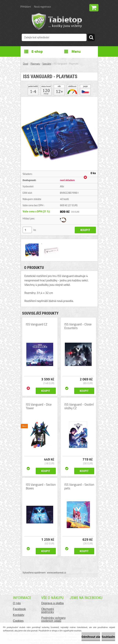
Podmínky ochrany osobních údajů (53, 619)
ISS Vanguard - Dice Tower (39, 406)
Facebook (19, 609)
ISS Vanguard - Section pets (79, 486)
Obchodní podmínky (48, 611)
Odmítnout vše (91, 637)
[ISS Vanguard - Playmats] (59, 98)
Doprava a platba (52, 603)
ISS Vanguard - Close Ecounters (78, 326)
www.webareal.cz (57, 572)
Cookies (18, 621)
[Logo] (57, 21)
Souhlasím (108, 637)
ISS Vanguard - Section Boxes (41, 486)
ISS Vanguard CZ (37, 324)
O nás (17, 603)
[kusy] (27, 230)
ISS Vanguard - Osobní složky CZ (79, 406)
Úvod (26, 64)
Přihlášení (26, 7)
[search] (91, 38)
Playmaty (35, 64)
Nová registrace (42, 7)
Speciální (47, 64)
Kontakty (19, 615)
